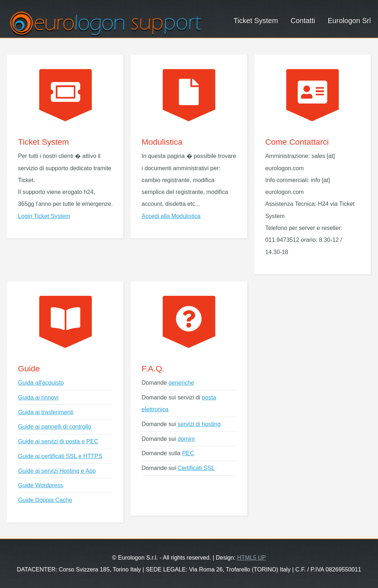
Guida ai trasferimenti (46, 412)
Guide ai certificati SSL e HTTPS (60, 456)
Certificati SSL (196, 468)
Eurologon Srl (349, 21)
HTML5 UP (252, 557)
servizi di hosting (199, 424)
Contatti (303, 21)
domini (186, 439)
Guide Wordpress (41, 485)
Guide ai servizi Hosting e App (57, 471)
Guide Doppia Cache (45, 500)
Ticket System (255, 21)
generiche (181, 383)
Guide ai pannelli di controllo (55, 426)
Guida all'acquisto (41, 383)
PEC (188, 453)
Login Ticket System (44, 216)
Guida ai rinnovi (38, 397)
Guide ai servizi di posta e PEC (58, 441)
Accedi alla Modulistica (171, 216)
